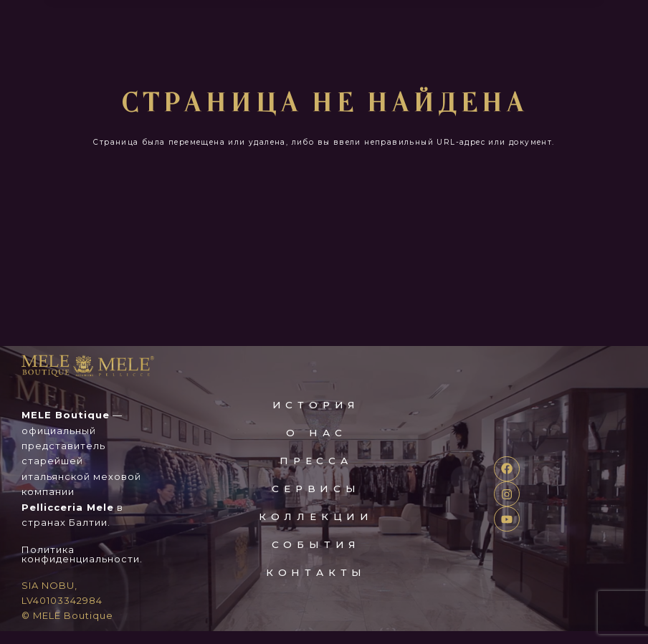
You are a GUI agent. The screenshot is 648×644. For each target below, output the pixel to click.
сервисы (316, 501)
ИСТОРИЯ (316, 418)
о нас (316, 446)
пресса (316, 474)
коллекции (316, 529)
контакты (316, 585)
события (316, 557)
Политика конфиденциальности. (82, 567)
